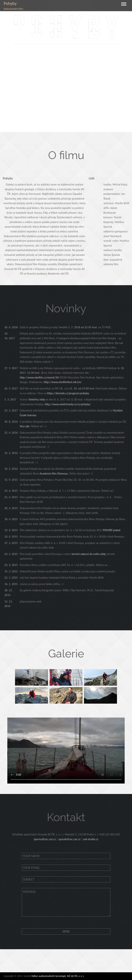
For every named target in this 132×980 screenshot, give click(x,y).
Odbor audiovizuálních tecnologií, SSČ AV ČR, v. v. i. (58, 976)
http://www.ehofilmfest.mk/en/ (63, 382)
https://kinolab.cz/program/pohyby (68, 393)
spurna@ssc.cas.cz (45, 839)
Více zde (24, 426)
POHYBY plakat (112, 530)
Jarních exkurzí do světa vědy (89, 554)
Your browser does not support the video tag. (66, 751)
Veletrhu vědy (37, 399)
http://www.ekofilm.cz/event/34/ (40, 377)
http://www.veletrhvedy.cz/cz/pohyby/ (68, 404)
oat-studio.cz (91, 839)
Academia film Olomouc (54, 474)
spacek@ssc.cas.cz (69, 839)
